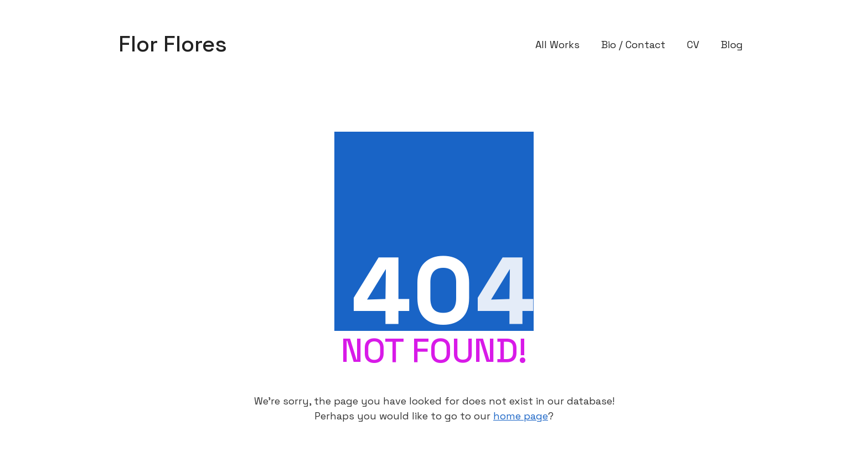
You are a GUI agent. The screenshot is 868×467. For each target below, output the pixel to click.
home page (521, 416)
